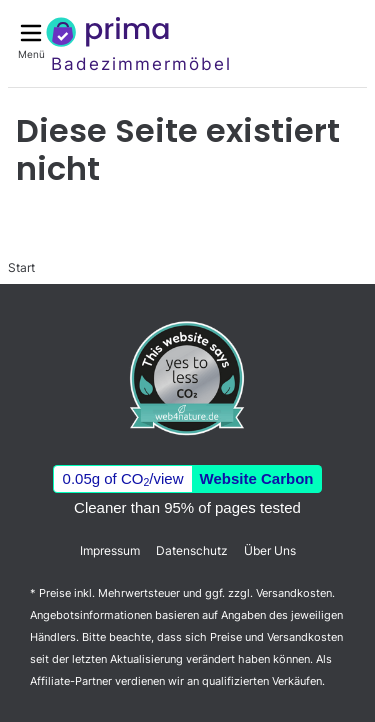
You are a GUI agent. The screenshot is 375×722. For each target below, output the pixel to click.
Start (21, 267)
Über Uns (270, 550)
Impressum (110, 550)
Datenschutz (192, 550)
